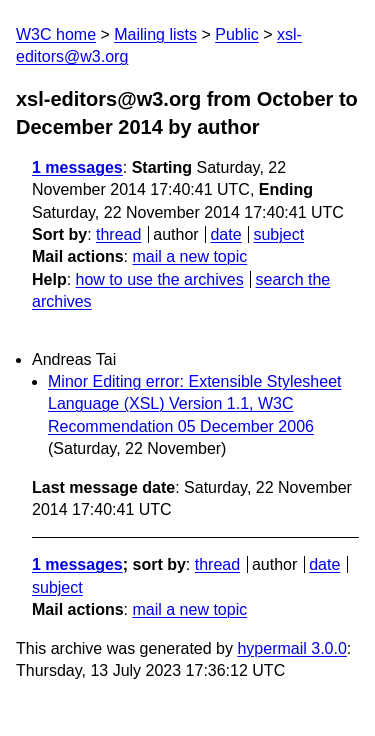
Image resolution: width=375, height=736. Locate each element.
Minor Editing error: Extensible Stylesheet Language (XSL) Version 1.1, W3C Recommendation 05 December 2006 (194, 404)
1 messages (77, 167)
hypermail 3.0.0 (291, 648)
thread (118, 234)
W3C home (56, 34)
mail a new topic (189, 256)
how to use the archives (160, 279)
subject (278, 234)
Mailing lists (155, 34)
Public (237, 34)
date (225, 234)
